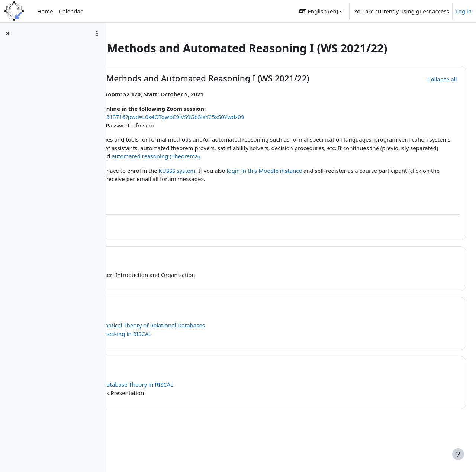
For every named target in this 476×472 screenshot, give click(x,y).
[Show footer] (458, 454)
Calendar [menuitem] (71, 11)
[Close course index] (8, 33)
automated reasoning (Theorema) (207, 186)
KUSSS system (281, 200)
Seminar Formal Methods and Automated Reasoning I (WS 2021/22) (261, 96)
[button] (321, 11)
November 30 (172, 339)
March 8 (161, 398)
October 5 (164, 289)
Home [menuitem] (45, 11)
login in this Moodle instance (368, 200)
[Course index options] (97, 33)
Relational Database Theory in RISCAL (228, 414)
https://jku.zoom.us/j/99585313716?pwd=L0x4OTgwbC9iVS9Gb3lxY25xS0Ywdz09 (243, 138)
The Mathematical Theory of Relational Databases (244, 355)
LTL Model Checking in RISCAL (216, 363)
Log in (464, 11)
